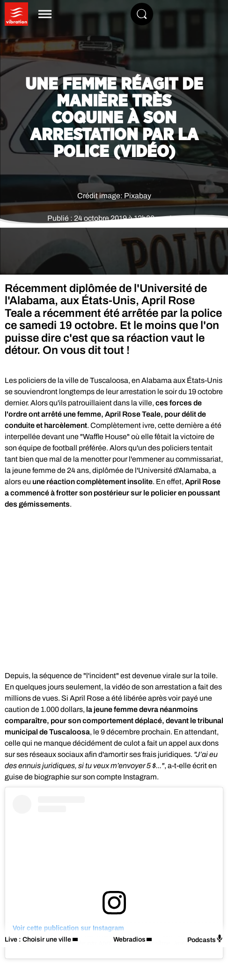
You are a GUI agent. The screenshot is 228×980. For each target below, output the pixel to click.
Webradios (129, 939)
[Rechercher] (142, 14)
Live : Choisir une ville (38, 939)
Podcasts (205, 939)
